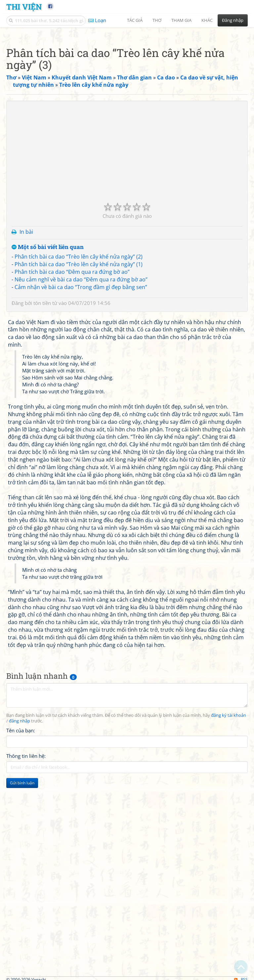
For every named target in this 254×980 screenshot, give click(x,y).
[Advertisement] (127, 78)
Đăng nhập (233, 20)
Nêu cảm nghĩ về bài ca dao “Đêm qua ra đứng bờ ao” (81, 372)
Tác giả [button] (135, 20)
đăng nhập (20, 814)
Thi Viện (24, 6)
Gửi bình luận (22, 876)
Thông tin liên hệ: (26, 849)
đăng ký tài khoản (229, 808)
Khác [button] (207, 20)
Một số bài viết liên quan (48, 340)
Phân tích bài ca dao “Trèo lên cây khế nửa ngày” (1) (79, 357)
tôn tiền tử (45, 396)
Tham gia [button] (181, 20)
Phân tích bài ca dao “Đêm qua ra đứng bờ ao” (72, 365)
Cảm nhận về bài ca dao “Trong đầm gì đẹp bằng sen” (81, 380)
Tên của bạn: (21, 823)
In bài (26, 324)
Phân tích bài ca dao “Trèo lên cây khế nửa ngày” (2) (79, 349)
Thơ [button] (157, 20)
